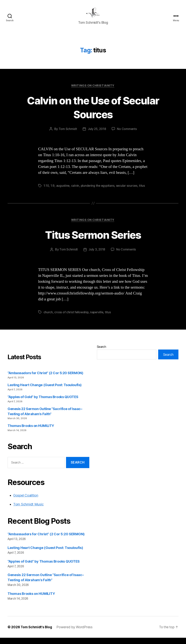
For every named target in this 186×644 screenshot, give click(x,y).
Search (102, 353)
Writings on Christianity (93, 91)
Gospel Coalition (26, 501)
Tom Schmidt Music (28, 510)
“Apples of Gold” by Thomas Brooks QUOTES (43, 403)
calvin (75, 192)
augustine (63, 192)
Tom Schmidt (67, 135)
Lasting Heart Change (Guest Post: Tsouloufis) (45, 391)
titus (144, 192)
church (48, 318)
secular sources (128, 192)
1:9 (53, 192)
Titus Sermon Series (93, 241)
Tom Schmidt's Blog (37, 633)
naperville (97, 318)
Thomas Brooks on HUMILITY (31, 432)
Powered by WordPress (76, 633)
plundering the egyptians (98, 192)
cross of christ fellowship (72, 318)
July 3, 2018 (97, 256)
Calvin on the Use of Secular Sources (93, 113)
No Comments (127, 135)
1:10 (46, 192)
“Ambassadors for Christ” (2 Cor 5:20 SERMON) (45, 379)
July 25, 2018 (97, 135)
